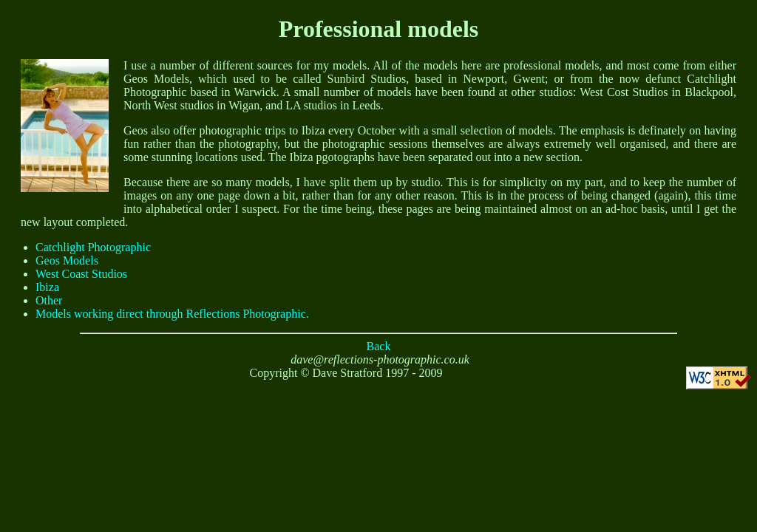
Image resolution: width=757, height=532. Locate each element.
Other (49, 300)
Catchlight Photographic (93, 247)
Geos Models (67, 260)
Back (379, 346)
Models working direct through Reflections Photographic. (172, 314)
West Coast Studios (81, 274)
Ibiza (47, 287)
